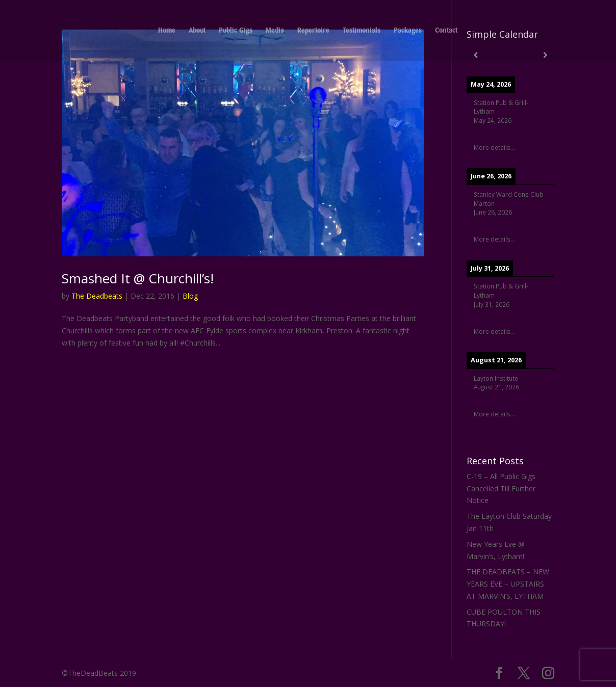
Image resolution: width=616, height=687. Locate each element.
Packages (408, 31)
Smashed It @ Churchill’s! (138, 278)
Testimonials (362, 31)
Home (167, 31)
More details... (494, 147)
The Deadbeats (97, 296)
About (197, 31)
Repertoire (313, 31)
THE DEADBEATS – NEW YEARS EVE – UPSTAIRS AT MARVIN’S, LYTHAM (508, 584)
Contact (446, 31)
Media (275, 31)
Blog (190, 296)
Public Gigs (236, 31)
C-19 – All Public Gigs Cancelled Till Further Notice (501, 488)
